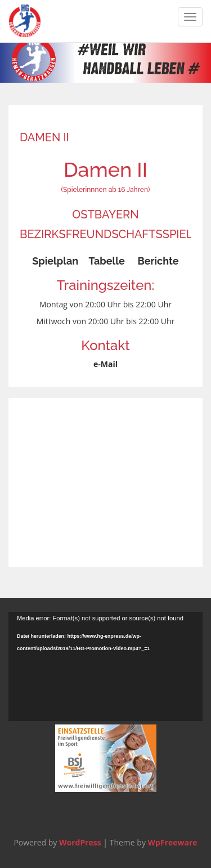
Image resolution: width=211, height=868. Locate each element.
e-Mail (105, 364)
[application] (105, 666)
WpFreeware (173, 842)
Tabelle (106, 261)
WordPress (80, 842)
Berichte (158, 261)
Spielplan (55, 261)
